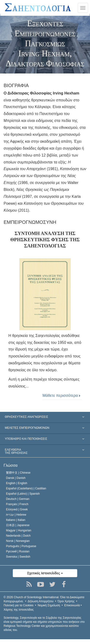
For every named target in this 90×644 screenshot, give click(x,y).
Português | (21, 546)
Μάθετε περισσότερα (61, 395)
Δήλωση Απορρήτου (41, 601)
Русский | (18, 551)
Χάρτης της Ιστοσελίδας (19, 610)
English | (17, 483)
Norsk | (18, 541)
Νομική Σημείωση (49, 605)
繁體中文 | (18, 473)
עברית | (16, 515)
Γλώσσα (11, 465)
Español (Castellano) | (26, 488)
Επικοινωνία (72, 605)
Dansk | (16, 478)
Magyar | (19, 530)
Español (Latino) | (23, 494)
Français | (17, 504)
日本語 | (18, 525)
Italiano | (16, 520)
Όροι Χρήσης (66, 601)
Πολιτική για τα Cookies (18, 605)
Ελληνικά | (17, 509)
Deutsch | (18, 499)
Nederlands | (18, 536)
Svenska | (18, 557)
